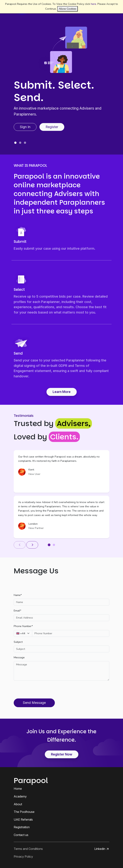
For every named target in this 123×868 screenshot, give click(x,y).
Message (19, 657)
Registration (22, 827)
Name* (18, 595)
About (18, 804)
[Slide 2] (20, 143)
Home (18, 789)
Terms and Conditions (28, 849)
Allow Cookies (68, 9)
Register (52, 127)
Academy (20, 796)
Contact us (21, 835)
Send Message (34, 703)
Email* (17, 611)
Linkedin (102, 849)
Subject (18, 642)
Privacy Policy (23, 857)
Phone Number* (23, 626)
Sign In (25, 127)
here (93, 4)
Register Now (62, 754)
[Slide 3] (25, 143)
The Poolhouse (24, 812)
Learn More (62, 392)
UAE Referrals (23, 820)
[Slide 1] (15, 143)
